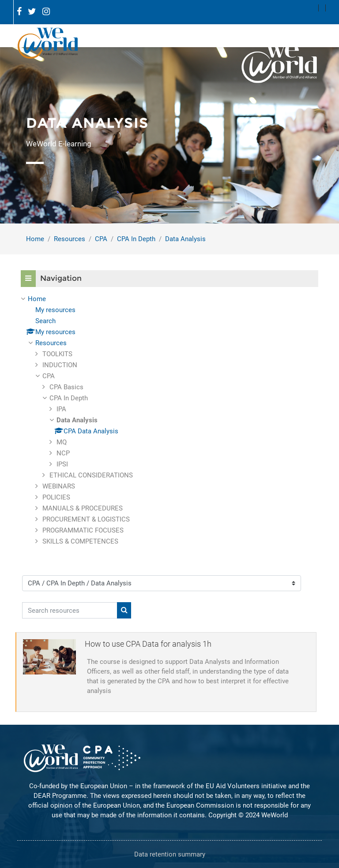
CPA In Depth (136, 239)
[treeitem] (169, 420)
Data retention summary (170, 854)
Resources (70, 239)
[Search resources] (70, 610)
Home (35, 239)
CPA (101, 239)
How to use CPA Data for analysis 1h (148, 644)
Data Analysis (185, 239)
